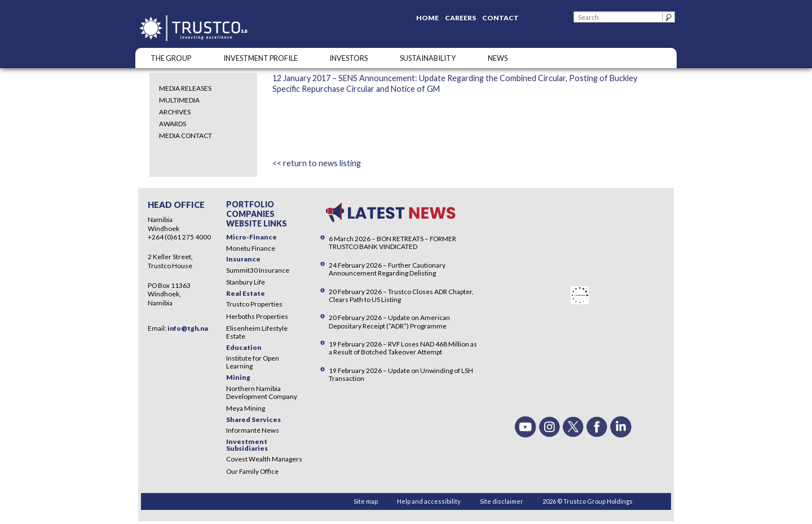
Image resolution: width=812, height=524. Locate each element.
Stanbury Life (246, 282)
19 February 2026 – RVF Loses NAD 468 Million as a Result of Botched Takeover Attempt (403, 348)
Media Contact (186, 136)
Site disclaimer (502, 501)
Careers (460, 18)
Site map (366, 501)
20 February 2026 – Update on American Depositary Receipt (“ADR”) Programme (389, 321)
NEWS (498, 58)
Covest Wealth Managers (264, 459)
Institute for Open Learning (253, 362)
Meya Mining (246, 408)
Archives (175, 112)
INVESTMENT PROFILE (261, 58)
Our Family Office (252, 471)
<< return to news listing (317, 163)
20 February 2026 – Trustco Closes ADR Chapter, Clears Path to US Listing (401, 296)
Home (427, 18)
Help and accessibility (429, 501)
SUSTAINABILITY (428, 58)
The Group (171, 58)
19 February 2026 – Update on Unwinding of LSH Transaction (401, 374)
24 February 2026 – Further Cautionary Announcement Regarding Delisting (387, 269)
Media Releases (185, 88)
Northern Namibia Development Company (262, 392)
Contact (500, 18)
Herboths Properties (257, 316)
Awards (173, 124)
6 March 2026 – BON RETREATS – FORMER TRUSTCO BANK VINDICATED (392, 243)
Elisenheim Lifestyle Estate (257, 332)
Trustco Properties (254, 304)
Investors (348, 58)
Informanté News (253, 430)
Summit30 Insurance (258, 270)
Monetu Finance (251, 248)
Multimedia (179, 100)
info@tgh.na (188, 328)
